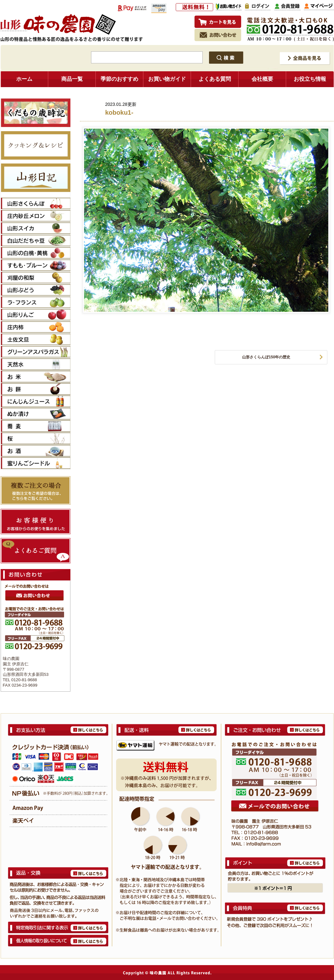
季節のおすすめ (119, 79)
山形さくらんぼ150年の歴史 (266, 357)
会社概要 (262, 79)
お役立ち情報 (310, 79)
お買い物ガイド (167, 79)
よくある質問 (215, 79)
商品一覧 (72, 79)
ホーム (24, 79)
